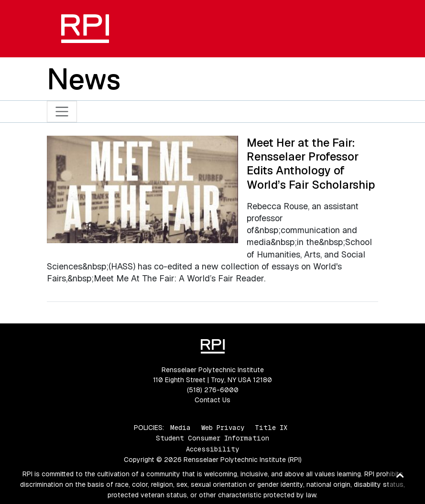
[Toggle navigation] (62, 112)
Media (180, 428)
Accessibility (212, 449)
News (84, 79)
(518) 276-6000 (213, 390)
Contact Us (212, 400)
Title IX (271, 428)
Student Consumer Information (212, 438)
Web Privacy (223, 428)
